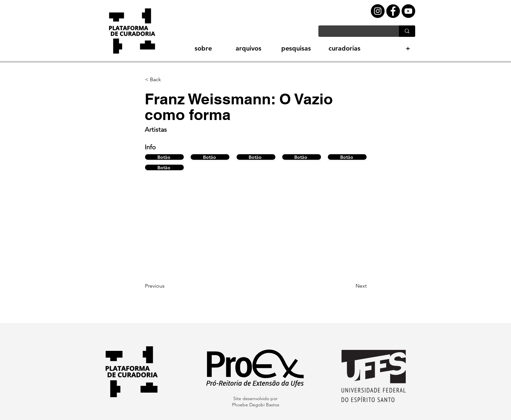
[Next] (350, 286)
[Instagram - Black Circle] (378, 11)
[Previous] (167, 286)
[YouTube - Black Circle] (408, 11)
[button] (192, 48)
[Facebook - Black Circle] (393, 11)
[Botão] (164, 157)
